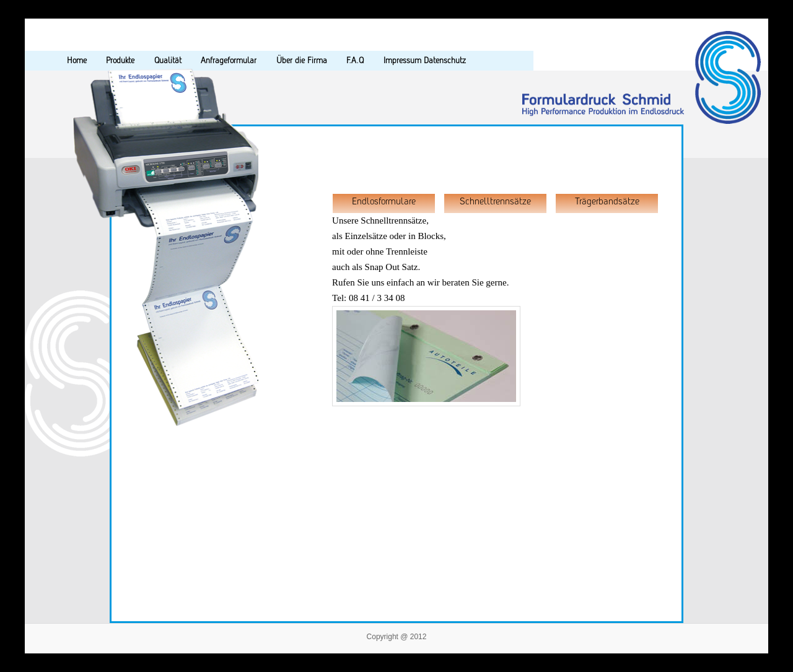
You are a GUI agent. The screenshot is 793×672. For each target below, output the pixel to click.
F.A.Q (355, 60)
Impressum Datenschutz (425, 60)
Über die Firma (302, 60)
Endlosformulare (384, 201)
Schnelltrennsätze (495, 201)
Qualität (168, 60)
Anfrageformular (229, 60)
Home (77, 60)
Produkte (120, 60)
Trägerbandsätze (607, 201)
